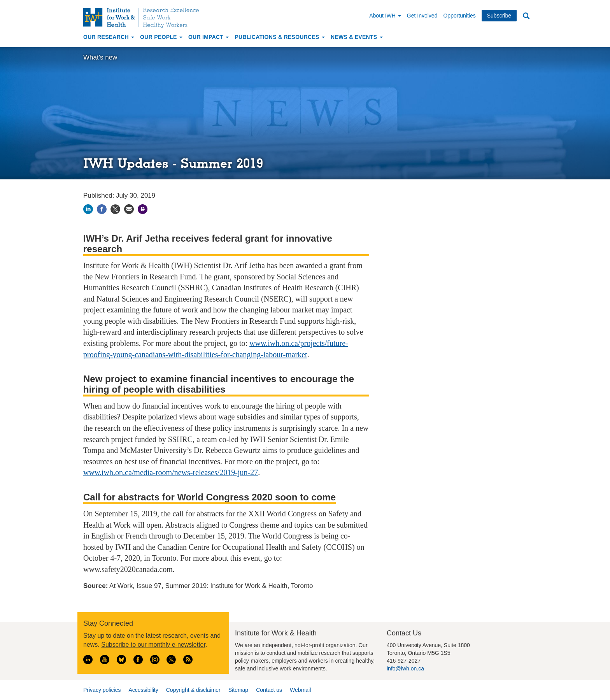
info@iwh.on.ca (405, 668)
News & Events (357, 37)
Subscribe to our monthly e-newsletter (153, 645)
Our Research (109, 37)
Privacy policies (102, 690)
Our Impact (209, 37)
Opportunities (459, 16)
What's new (100, 57)
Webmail (300, 690)
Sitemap (238, 690)
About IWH (385, 16)
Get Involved (422, 16)
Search (526, 16)
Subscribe (499, 16)
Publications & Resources (280, 37)
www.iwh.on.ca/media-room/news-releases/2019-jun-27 (171, 472)
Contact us (269, 690)
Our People (161, 37)
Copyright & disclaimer (193, 690)
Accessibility (143, 690)
